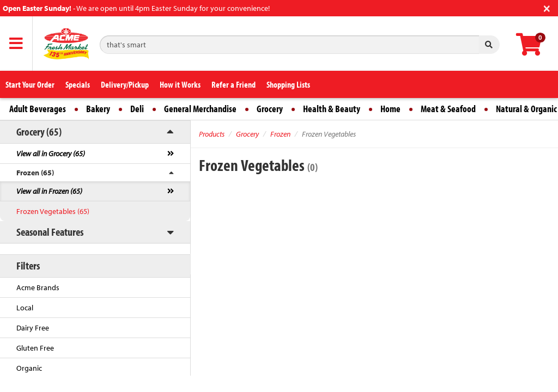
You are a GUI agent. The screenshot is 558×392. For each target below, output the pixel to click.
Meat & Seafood (448, 109)
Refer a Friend (233, 84)
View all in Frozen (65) (49, 191)
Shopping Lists (288, 84)
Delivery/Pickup (125, 84)
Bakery (98, 109)
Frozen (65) (35, 173)
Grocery (270, 109)
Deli (137, 109)
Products (212, 134)
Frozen (280, 134)
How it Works (180, 84)
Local (25, 308)
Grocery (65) (39, 131)
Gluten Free (35, 348)
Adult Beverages (38, 109)
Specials (78, 84)
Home (390, 109)
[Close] (547, 7)
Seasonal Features (50, 232)
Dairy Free (33, 328)
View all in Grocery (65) (51, 154)
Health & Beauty (332, 109)
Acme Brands (38, 287)
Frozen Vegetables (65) (53, 211)
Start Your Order (30, 84)
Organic (29, 368)
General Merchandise (200, 109)
